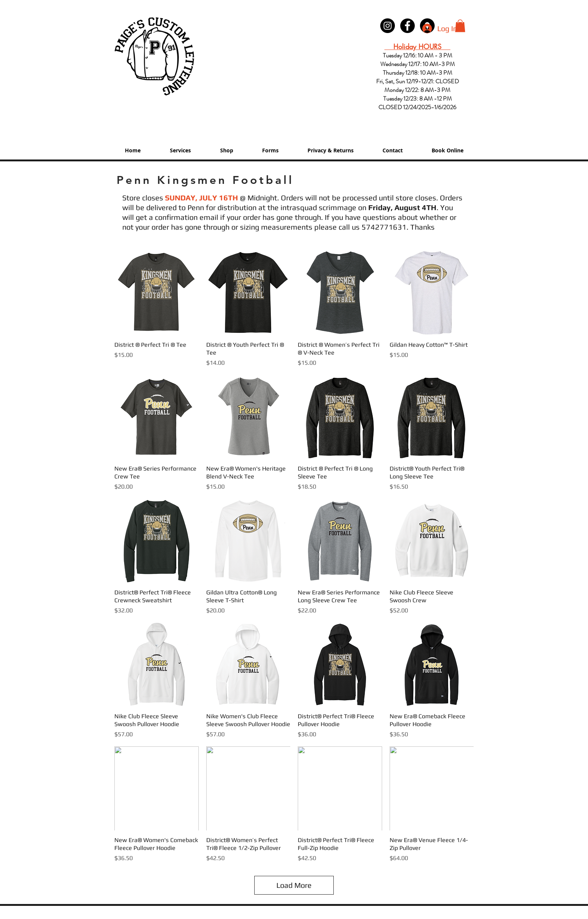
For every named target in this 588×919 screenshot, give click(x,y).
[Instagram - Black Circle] (388, 26)
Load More (294, 885)
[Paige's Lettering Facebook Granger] (407, 26)
